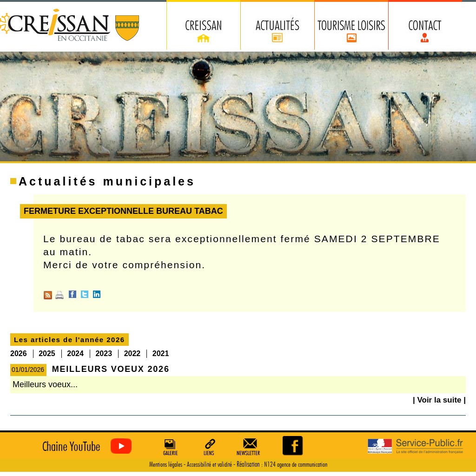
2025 (47, 354)
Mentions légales (166, 465)
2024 (75, 354)
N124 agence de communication (296, 465)
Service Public (415, 446)
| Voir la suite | (439, 400)
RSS (48, 295)
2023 (104, 354)
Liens (210, 447)
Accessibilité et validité (209, 465)
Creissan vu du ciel (85, 446)
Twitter (85, 294)
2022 (132, 354)
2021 (161, 354)
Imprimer (59, 295)
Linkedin (97, 294)
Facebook (73, 294)
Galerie (169, 447)
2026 (19, 354)
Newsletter (250, 447)
